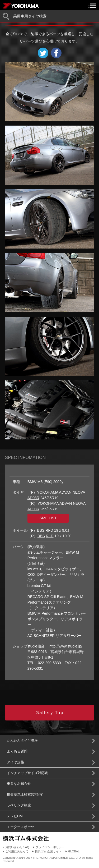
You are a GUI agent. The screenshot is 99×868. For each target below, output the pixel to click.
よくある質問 (17, 751)
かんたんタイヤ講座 (22, 740)
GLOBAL (74, 851)
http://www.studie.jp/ (66, 646)
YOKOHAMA (48, 492)
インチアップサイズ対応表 (27, 773)
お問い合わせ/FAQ (17, 847)
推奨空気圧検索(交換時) (25, 794)
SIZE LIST (48, 518)
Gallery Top (49, 713)
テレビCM (15, 816)
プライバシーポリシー (50, 847)
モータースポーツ (21, 827)
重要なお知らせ (19, 784)
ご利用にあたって (17, 851)
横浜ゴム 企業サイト (48, 851)
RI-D (49, 530)
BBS (41, 530)
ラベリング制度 (19, 805)
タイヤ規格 (15, 762)
